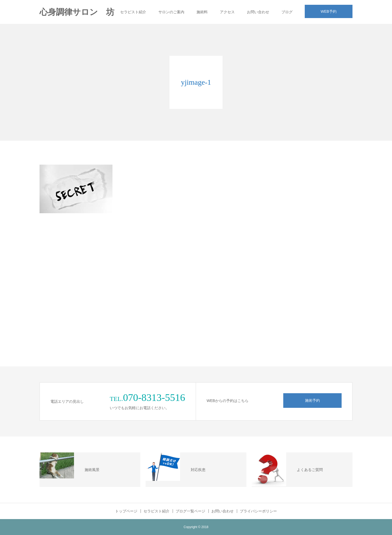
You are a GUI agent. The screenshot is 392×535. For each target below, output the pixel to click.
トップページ (126, 511)
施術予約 (312, 400)
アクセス (227, 12)
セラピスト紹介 (133, 12)
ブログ (287, 12)
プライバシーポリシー (258, 511)
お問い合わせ (258, 12)
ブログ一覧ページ (190, 511)
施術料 (202, 12)
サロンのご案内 (171, 12)
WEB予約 (329, 11)
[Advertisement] (313, 247)
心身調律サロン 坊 (77, 12)
